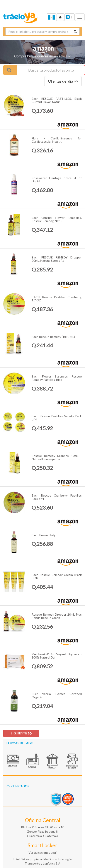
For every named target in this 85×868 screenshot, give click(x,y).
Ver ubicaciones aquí (42, 852)
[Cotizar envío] (75, 31)
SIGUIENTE (21, 733)
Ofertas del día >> (63, 81)
